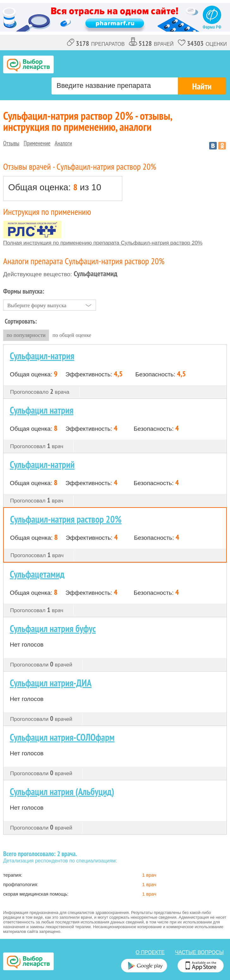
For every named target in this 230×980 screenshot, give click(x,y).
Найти (202, 86)
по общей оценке (72, 335)
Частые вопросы (199, 952)
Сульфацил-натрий (42, 464)
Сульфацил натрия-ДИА (51, 683)
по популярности (26, 335)
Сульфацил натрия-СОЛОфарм (62, 737)
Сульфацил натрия (42, 410)
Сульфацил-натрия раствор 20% (66, 519)
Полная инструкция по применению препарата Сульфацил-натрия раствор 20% (103, 243)
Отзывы (11, 143)
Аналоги (63, 143)
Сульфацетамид (37, 574)
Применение (37, 143)
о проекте (150, 952)
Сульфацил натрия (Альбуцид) (62, 791)
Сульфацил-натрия (42, 356)
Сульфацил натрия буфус (53, 629)
